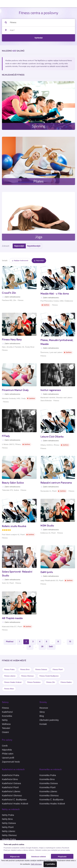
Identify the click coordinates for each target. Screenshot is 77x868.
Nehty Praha (8, 815)
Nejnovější (19, 246)
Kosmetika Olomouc (49, 796)
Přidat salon (8, 754)
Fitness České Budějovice (49, 676)
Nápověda (7, 750)
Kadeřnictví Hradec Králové (15, 804)
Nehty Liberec (9, 831)
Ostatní (5, 732)
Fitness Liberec (10, 676)
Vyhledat (39, 38)
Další (51, 647)
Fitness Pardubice (34, 682)
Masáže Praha (9, 839)
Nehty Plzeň (8, 827)
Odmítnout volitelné (39, 857)
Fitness (5, 708)
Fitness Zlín (51, 682)
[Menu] (72, 4)
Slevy (42, 712)
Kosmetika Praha (48, 775)
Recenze (44, 708)
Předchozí (10, 642)
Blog (42, 716)
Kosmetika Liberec (48, 791)
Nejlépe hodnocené (20, 261)
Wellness (6, 724)
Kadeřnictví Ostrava (11, 783)
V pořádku (50, 864)
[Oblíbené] (33, 270)
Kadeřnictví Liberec (11, 791)
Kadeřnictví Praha (11, 775)
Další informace (36, 864)
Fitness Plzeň (58, 669)
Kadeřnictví (7, 712)
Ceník (5, 746)
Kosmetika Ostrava (49, 783)
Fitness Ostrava (41, 669)
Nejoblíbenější (34, 246)
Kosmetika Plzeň (47, 787)
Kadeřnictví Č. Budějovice (14, 800)
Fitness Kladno (66, 682)
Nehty (5, 720)
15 (70, 642)
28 (42, 647)
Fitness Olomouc (27, 676)
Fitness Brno (25, 669)
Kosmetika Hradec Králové (52, 804)
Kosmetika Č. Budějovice (51, 800)
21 (30, 647)
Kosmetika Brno (47, 779)
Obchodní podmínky (49, 720)
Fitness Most (9, 689)
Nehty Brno (7, 819)
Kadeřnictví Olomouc (12, 796)
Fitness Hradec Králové (13, 682)
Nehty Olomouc (9, 835)
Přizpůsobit (62, 857)
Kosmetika (7, 716)
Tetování (6, 728)
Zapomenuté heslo (11, 762)
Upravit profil (8, 758)
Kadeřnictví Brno (10, 779)
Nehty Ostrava (9, 823)
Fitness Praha (9, 669)
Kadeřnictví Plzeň (10, 787)
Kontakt (43, 724)
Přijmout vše (15, 857)
